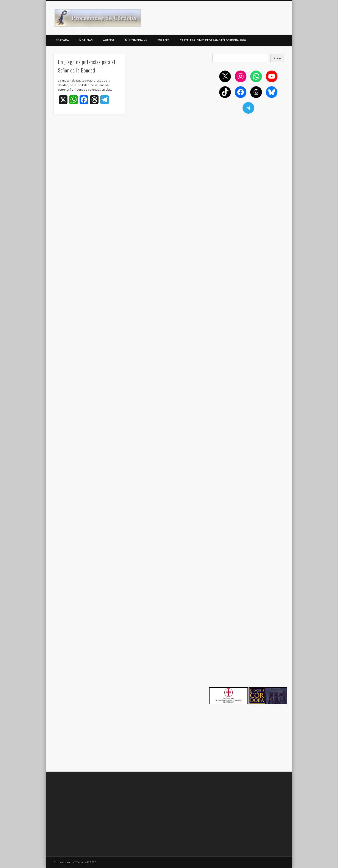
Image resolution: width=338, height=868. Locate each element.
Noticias (86, 40)
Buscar (277, 58)
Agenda (109, 40)
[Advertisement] (248, 149)
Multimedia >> (136, 40)
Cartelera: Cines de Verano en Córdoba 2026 (213, 40)
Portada (62, 40)
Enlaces (163, 40)
